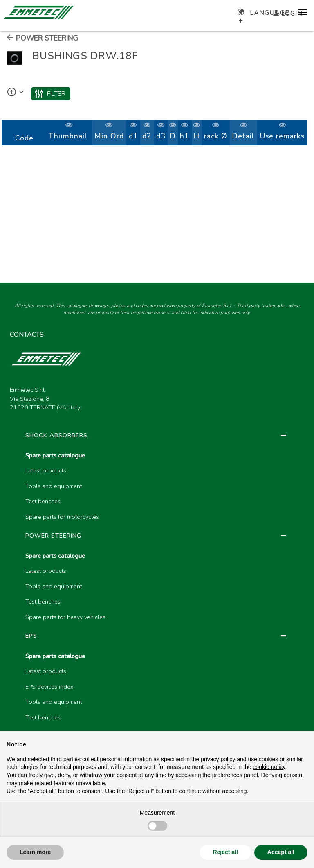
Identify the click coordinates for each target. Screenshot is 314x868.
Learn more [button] (35, 852)
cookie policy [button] (269, 767)
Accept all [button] (281, 852)
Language (264, 13)
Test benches (43, 501)
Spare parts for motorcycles (62, 517)
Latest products (46, 470)
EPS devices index (49, 687)
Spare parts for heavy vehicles (65, 617)
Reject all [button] (225, 852)
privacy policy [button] (218, 759)
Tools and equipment (54, 486)
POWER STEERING (42, 38)
